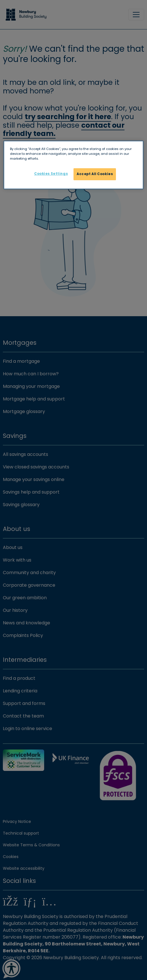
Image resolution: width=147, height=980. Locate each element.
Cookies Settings (51, 174)
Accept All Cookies (95, 174)
